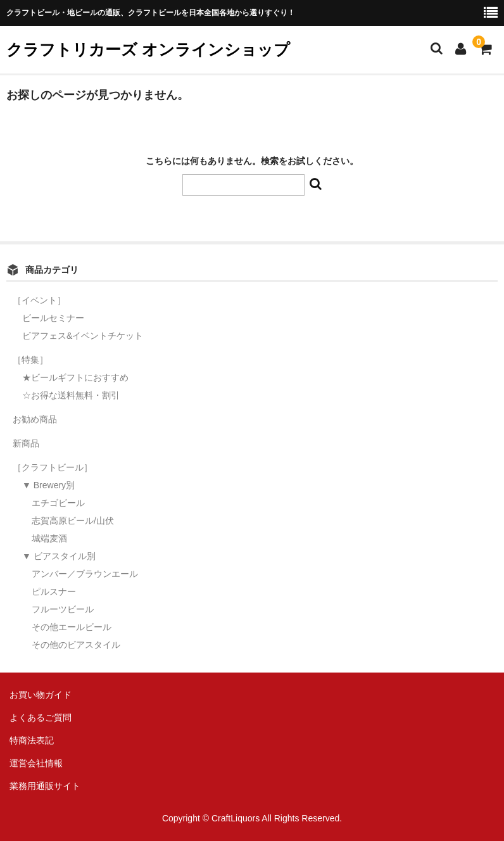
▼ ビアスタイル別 (59, 556)
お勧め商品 (35, 419)
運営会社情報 (36, 763)
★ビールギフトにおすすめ (75, 377)
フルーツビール (63, 609)
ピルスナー (54, 591)
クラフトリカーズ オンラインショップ (148, 49)
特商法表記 (32, 740)
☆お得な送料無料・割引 (71, 395)
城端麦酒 (49, 538)
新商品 (26, 443)
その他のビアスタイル (76, 645)
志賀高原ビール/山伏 (73, 521)
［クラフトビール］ (53, 467)
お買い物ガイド (41, 695)
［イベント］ (39, 300)
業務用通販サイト (45, 786)
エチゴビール (58, 503)
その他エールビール (72, 627)
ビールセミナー (53, 318)
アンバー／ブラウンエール (85, 574)
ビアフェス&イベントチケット (83, 336)
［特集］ (30, 360)
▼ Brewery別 (48, 485)
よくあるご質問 (41, 718)
